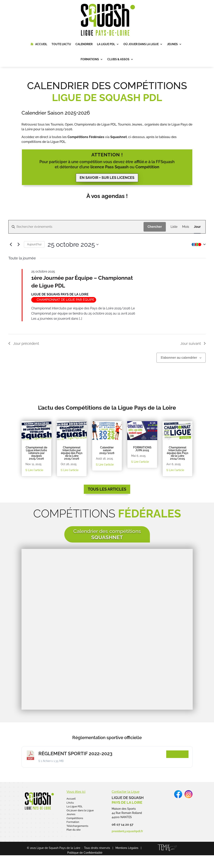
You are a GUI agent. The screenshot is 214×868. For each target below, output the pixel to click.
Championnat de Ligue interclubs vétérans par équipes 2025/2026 (36, 453)
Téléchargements (77, 826)
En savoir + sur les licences (107, 178)
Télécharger (177, 754)
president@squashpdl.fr (127, 831)
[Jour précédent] (11, 245)
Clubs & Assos (118, 59)
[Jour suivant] (19, 245)
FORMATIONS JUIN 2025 (142, 449)
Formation (73, 822)
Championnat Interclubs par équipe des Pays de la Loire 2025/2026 (72, 453)
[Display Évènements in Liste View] (174, 227)
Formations (90, 59)
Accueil (41, 44)
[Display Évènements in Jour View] (197, 227)
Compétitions (75, 818)
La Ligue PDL (106, 44)
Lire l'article (34, 470)
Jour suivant (193, 343)
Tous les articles (107, 489)
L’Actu (70, 803)
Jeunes (172, 44)
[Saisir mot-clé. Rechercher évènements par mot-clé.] (76, 227)
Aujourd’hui (34, 244)
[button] (198, 245)
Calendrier (84, 44)
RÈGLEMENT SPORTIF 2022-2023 (75, 754)
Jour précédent (24, 343)
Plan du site (74, 830)
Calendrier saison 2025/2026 (107, 450)
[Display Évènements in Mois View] (186, 227)
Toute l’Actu (61, 44)
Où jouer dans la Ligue (141, 44)
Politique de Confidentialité (85, 853)
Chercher (155, 227)
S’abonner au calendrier (179, 358)
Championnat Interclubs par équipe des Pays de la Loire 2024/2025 (178, 453)
